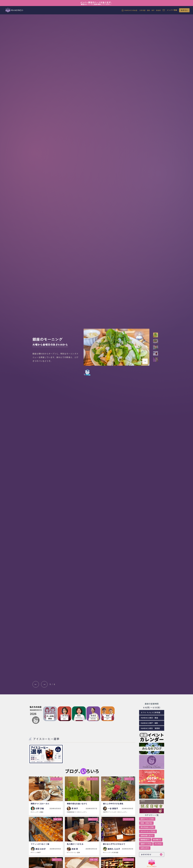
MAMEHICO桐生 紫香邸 (150, 728)
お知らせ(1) (145, 848)
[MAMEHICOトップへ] (14, 10)
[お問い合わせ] (164, 10)
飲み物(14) (157, 840)
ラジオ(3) (158, 844)
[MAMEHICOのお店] (129, 10)
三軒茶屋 (142, 10)
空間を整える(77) (147, 835)
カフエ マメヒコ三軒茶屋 (151, 712)
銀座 (149, 10)
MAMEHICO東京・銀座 (149, 718)
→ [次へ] (44, 684)
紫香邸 (158, 10)
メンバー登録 (172, 10)
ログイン (184, 10)
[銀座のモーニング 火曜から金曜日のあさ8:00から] (117, 347)
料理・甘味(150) (146, 823)
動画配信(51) (145, 840)
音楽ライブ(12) (146, 844)
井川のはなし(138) (147, 827)
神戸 (153, 10)
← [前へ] (36, 684)
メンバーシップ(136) (148, 831)
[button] (156, 335)
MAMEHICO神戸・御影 (149, 723)
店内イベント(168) (147, 819)
